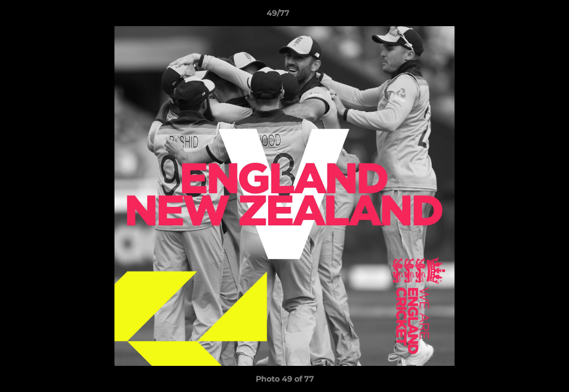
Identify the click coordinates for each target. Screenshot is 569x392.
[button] (523, 16)
